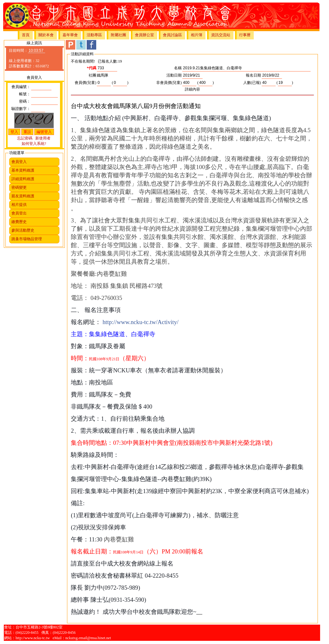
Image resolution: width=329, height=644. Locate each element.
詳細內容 (192, 89)
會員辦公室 (144, 35)
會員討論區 (172, 35)
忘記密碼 (25, 138)
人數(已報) (252, 83)
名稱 (178, 68)
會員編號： (21, 87)
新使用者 (43, 138)
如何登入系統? (34, 144)
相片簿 (197, 35)
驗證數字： (21, 109)
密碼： (25, 101)
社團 (92, 75)
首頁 (26, 35)
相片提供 (19, 205)
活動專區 (94, 35)
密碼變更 (19, 187)
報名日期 (253, 75)
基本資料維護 (23, 170)
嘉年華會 (70, 35)
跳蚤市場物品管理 (27, 239)
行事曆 (245, 35)
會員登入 (19, 162)
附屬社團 (118, 35)
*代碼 (91, 68)
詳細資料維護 (23, 179)
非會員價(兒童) (169, 83)
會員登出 (19, 213)
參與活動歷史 (23, 230)
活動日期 (174, 75)
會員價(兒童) (85, 83)
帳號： (25, 94)
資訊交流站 (221, 35)
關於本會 (46, 35)
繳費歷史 (19, 222)
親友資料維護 (23, 196)
